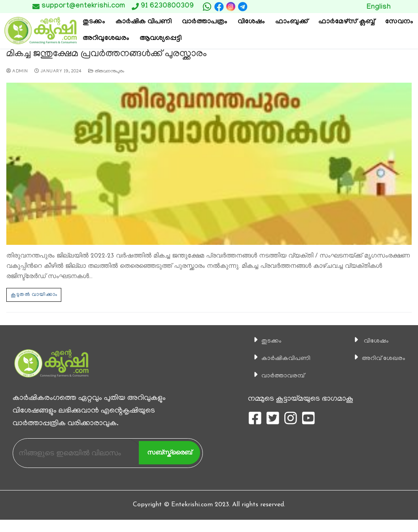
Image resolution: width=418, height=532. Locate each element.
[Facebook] (219, 7)
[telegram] (242, 7)
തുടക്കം (265, 341)
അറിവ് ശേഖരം (380, 358)
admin (17, 71)
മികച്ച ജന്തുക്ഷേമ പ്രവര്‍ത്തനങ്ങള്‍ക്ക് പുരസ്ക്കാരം (103, 54)
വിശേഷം (371, 341)
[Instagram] (231, 7)
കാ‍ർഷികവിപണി (282, 358)
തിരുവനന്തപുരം (106, 71)
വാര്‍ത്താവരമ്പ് (278, 375)
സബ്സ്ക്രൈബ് (169, 452)
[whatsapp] (207, 7)
